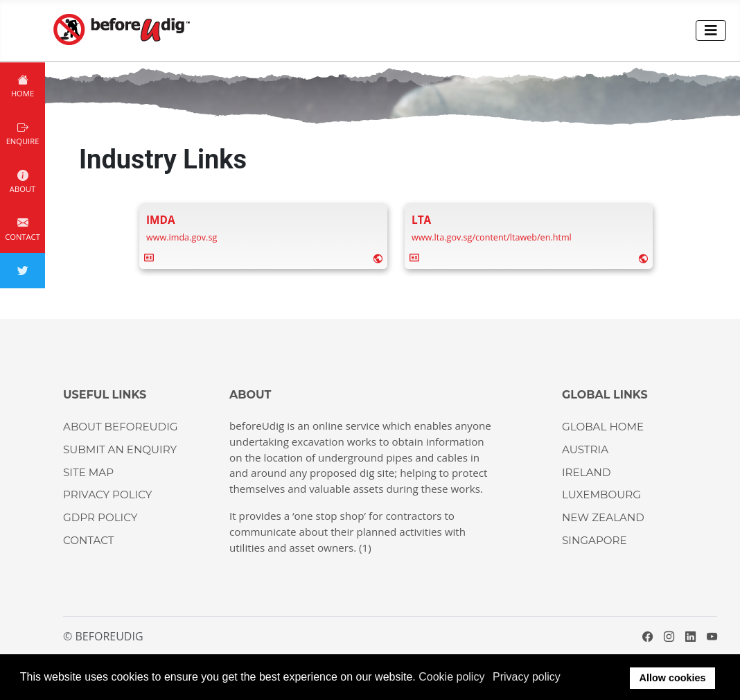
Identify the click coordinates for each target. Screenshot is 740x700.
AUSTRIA (585, 449)
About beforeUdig (120, 427)
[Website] (378, 257)
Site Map (88, 472)
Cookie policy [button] (451, 677)
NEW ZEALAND (603, 517)
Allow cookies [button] (673, 678)
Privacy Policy (107, 495)
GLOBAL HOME (603, 427)
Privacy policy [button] (527, 677)
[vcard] (149, 257)
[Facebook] (647, 636)
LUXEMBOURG (601, 495)
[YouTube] (712, 636)
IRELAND (586, 472)
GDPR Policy (100, 517)
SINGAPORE (594, 540)
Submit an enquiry (120, 449)
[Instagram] (669, 636)
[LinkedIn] (690, 636)
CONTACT (89, 540)
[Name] (161, 220)
